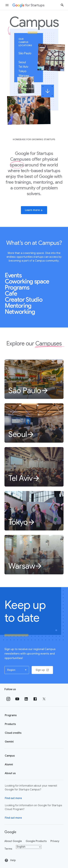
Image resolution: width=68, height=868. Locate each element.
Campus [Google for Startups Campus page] (10, 756)
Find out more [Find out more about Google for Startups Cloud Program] (13, 818)
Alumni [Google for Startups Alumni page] (9, 765)
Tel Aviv (25, 67)
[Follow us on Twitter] (44, 699)
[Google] (10, 832)
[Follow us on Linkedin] (26, 699)
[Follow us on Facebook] (35, 699)
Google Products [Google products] (36, 841)
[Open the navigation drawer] (7, 5)
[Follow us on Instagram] (8, 699)
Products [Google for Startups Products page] (10, 724)
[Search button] (62, 5)
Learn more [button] (34, 210)
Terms (8, 849)
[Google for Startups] (28, 5)
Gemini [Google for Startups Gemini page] (9, 742)
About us (10, 773)
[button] (17, 670)
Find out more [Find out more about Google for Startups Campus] (13, 798)
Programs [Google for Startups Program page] (11, 715)
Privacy (55, 841)
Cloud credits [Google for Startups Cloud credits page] (13, 733)
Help (10, 860)
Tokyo (24, 71)
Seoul (24, 62)
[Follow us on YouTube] (17, 699)
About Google (13, 841)
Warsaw (25, 76)
